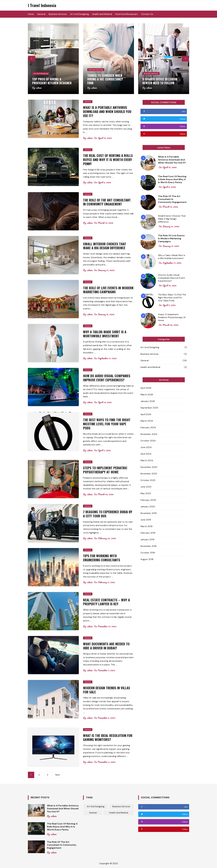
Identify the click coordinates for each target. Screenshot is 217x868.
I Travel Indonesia (42, 5)
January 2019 (147, 539)
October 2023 (148, 480)
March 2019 (146, 526)
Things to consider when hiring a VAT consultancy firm (105, 79)
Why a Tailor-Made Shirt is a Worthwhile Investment (105, 334)
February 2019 (148, 533)
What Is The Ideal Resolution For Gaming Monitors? (108, 737)
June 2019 (146, 520)
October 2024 (148, 441)
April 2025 (146, 414)
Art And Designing (80, 14)
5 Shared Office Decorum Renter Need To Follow (160, 81)
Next (58, 775)
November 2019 (149, 513)
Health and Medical (102, 14)
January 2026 (148, 401)
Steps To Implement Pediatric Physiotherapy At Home (105, 470)
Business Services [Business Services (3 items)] (121, 806)
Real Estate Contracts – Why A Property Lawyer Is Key (106, 602)
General (41, 14)
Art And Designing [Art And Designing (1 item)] (96, 806)
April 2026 (146, 388)
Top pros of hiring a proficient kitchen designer (52, 81)
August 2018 (147, 559)
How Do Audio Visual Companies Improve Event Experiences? (107, 378)
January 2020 (148, 507)
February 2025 (148, 427)
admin (39, 88)
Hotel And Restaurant (127, 14)
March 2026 (147, 395)
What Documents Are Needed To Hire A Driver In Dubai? (106, 646)
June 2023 (146, 487)
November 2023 (149, 474)
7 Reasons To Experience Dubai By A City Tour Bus (108, 514)
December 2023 (149, 467)
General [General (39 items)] (93, 813)
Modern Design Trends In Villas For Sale (107, 690)
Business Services (58, 14)
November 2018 (148, 546)
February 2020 (148, 500)
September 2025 (149, 408)
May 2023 (146, 493)
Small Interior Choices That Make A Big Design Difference (105, 246)
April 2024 (146, 454)
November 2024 (149, 434)
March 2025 (147, 421)
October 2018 (148, 553)
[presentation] (32, 59)
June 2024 (146, 447)
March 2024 (147, 460)
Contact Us (147, 14)
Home (31, 14)
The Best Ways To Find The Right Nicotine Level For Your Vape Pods (107, 424)
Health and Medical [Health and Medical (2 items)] (119, 813)
